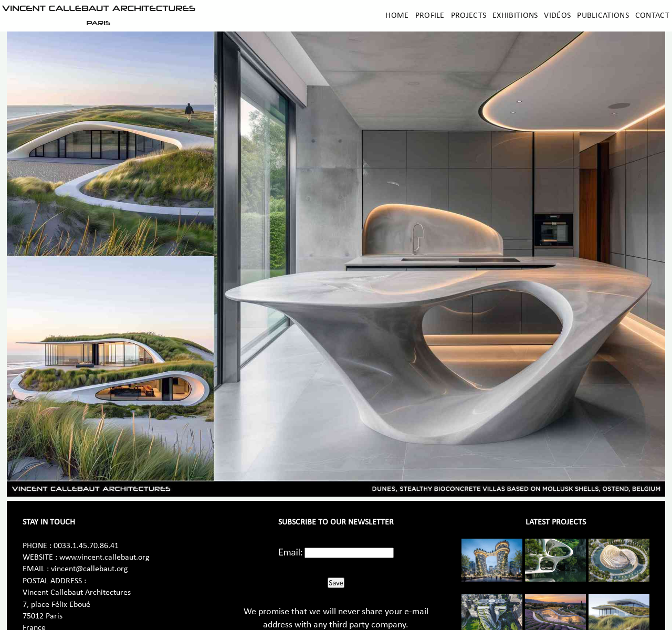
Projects (469, 16)
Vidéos (557, 16)
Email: (291, 552)
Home (397, 16)
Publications (603, 16)
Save (336, 583)
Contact (652, 16)
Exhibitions (515, 16)
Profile (430, 16)
